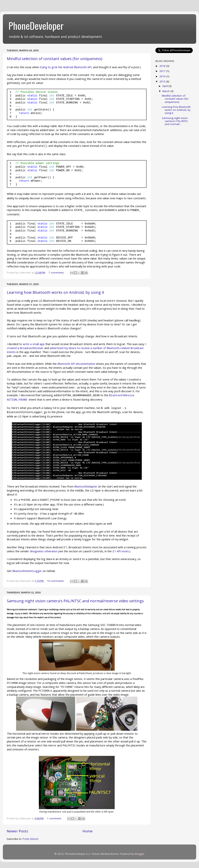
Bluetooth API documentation (76, 364)
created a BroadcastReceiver (25, 348)
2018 (163, 66)
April (165, 86)
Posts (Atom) (31, 839)
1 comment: (55, 818)
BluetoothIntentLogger (27, 571)
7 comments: (57, 273)
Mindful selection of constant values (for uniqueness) (55, 59)
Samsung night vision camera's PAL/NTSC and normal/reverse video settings (75, 601)
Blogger (139, 854)
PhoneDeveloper (36, 25)
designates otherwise (43, 551)
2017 (163, 71)
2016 (163, 76)
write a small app (34, 344)
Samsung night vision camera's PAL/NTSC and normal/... (175, 121)
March (166, 91)
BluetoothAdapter (86, 486)
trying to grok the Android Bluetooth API (66, 67)
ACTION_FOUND (17, 400)
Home (88, 831)
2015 (163, 81)
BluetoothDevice (122, 395)
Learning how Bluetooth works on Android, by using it (56, 292)
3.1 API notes (121, 551)
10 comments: (56, 581)
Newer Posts (17, 831)
